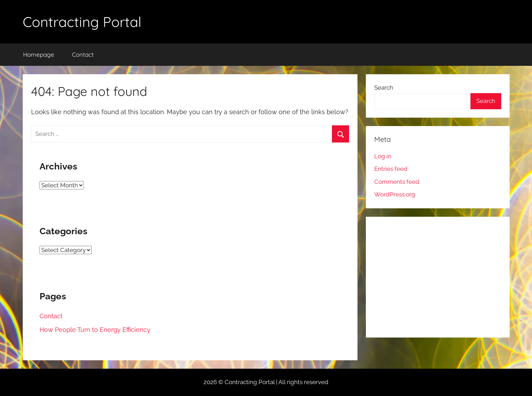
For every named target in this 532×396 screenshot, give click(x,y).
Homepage (39, 54)
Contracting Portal (82, 22)
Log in (383, 156)
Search (384, 88)
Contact (83, 54)
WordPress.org (395, 194)
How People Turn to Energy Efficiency (95, 330)
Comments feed (397, 182)
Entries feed (391, 169)
